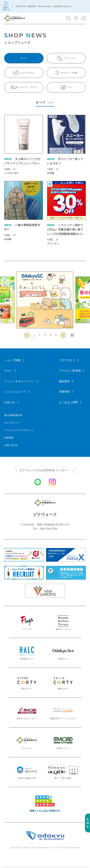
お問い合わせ (11, 445)
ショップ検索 (12, 360)
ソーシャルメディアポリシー (19, 430)
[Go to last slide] (27, 335)
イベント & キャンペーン (19, 381)
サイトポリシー (12, 423)
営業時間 (64, 392)
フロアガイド (67, 360)
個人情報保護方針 (13, 415)
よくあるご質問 (68, 402)
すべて (24, 58)
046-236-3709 (49, 529)
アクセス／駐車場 (70, 371)
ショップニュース (15, 392)
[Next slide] (63, 335)
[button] (34, 335)
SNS (87, 823)
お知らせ (10, 402)
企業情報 (9, 438)
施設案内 (64, 381)
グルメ (8, 371)
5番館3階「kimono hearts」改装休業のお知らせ (49, 6)
